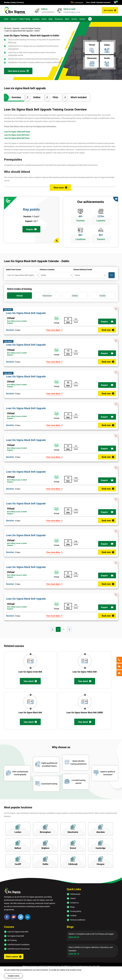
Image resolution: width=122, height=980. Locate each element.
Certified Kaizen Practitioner (19, 949)
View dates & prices (18, 71)
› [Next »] (70, 629)
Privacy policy (76, 911)
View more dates (54, 330)
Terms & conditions (78, 920)
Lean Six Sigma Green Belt (30, 672)
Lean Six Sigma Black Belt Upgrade (26, 313)
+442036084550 (48, 12)
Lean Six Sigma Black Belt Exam (17, 138)
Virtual (11, 318)
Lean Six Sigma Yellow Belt (85, 672)
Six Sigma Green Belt (16, 936)
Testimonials (75, 894)
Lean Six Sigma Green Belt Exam (17, 135)
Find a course (14, 956)
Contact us (74, 903)
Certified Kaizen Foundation (18, 944)
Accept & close (14, 976)
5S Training (12, 940)
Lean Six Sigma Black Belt (30, 712)
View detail (30, 681)
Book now (108, 330)
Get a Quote (110, 10)
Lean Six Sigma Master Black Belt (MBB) (85, 712)
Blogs (72, 907)
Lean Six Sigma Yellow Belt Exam (17, 132)
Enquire (31, 229)
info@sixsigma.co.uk (72, 12)
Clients (73, 898)
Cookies (73, 915)
